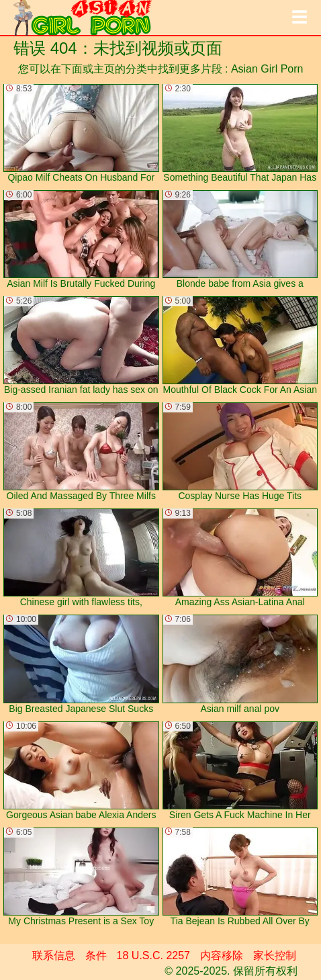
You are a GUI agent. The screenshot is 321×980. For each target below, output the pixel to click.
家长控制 (275, 955)
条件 (96, 955)
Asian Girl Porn (267, 69)
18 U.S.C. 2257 (153, 955)
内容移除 (222, 955)
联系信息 (54, 955)
